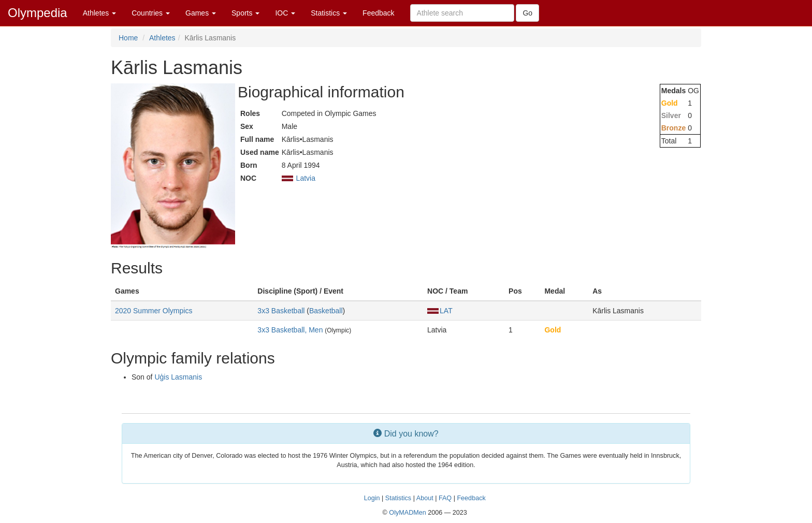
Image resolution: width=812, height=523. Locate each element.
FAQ (445, 498)
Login (372, 498)
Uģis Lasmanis (178, 377)
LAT (440, 311)
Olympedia (38, 13)
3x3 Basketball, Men (290, 330)
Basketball (326, 311)
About (425, 498)
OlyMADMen (407, 513)
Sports (245, 13)
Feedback (378, 13)
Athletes (99, 13)
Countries (151, 13)
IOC (285, 13)
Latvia (306, 178)
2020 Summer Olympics (154, 311)
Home (128, 38)
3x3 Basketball (281, 311)
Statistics (329, 13)
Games (201, 13)
